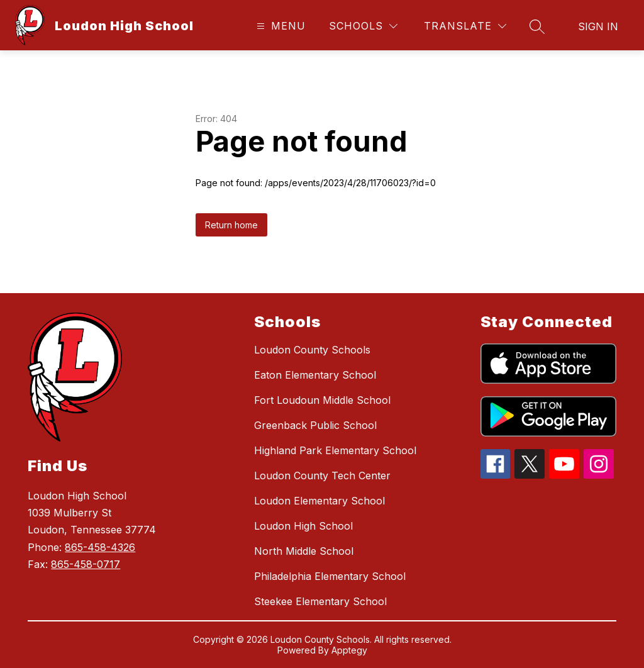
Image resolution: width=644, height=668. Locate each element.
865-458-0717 (86, 564)
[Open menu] (280, 26)
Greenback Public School (315, 425)
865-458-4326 (100, 547)
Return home (231, 225)
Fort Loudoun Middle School (322, 400)
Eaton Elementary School (315, 375)
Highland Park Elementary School (335, 450)
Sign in (598, 26)
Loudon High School (303, 526)
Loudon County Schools (312, 350)
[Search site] (537, 26)
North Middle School (304, 551)
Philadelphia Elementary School (330, 576)
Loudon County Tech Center (322, 476)
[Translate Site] (465, 26)
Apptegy (349, 650)
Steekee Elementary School (320, 601)
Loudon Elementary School (319, 501)
